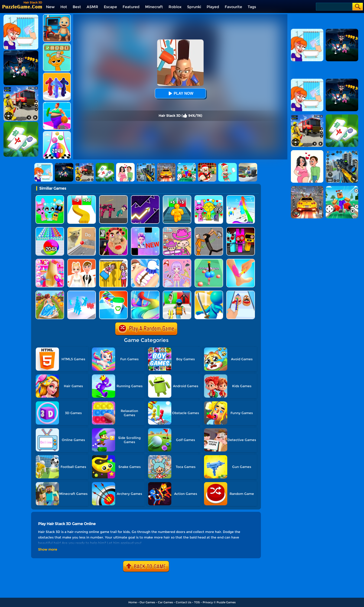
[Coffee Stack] (113, 292)
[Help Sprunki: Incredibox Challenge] (57, 45)
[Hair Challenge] (241, 197)
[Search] (334, 7)
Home (133, 602)
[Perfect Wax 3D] (241, 261)
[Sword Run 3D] (209, 292)
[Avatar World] (177, 229)
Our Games (147, 602)
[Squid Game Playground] (113, 197)
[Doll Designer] (82, 261)
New (50, 7)
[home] (22, 7)
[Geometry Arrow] (145, 197)
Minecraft (154, 7)
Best (77, 7)
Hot (64, 7)
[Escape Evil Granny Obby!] (113, 229)
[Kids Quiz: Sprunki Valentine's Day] (209, 197)
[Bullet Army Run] (82, 197)
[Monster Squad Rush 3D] (177, 292)
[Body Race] (57, 104)
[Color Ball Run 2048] (57, 133)
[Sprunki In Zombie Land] (241, 229)
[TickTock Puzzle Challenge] (82, 229)
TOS (197, 602)
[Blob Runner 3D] (57, 74)
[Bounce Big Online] (209, 261)
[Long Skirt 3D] (50, 292)
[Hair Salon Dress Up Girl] (50, 261)
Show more (48, 549)
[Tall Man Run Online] (177, 197)
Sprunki (194, 7)
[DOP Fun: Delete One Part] (113, 261)
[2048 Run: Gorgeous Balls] (50, 229)
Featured (131, 7)
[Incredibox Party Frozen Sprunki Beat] (50, 197)
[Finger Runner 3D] (241, 292)
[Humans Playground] (209, 229)
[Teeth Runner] (145, 261)
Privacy (208, 602)
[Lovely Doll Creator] (177, 261)
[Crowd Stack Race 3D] (82, 292)
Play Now (180, 93)
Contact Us (184, 602)
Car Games (165, 602)
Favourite (233, 7)
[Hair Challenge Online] (145, 292)
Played (213, 7)
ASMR (92, 7)
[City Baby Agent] (57, 16)
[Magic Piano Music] (145, 229)
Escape (110, 7)
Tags (252, 7)
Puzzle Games (226, 602)
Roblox (175, 7)
